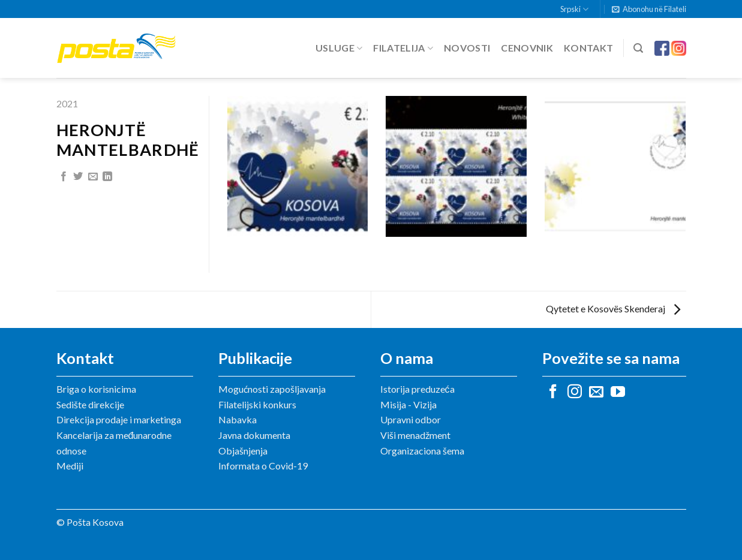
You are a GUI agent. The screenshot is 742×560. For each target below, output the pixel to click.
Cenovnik (527, 48)
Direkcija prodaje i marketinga (119, 419)
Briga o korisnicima (96, 389)
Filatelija (403, 48)
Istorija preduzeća (417, 389)
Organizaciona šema (422, 451)
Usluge (339, 48)
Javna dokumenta (254, 435)
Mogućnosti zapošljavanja (272, 389)
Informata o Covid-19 (263, 466)
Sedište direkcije (90, 404)
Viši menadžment (415, 435)
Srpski (574, 9)
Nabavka (238, 419)
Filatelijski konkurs (257, 404)
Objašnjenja (243, 451)
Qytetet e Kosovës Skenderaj (613, 308)
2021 (67, 103)
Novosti (467, 48)
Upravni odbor (411, 419)
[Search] (638, 48)
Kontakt (588, 48)
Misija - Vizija (408, 404)
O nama (407, 358)
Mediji (70, 466)
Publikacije (255, 358)
